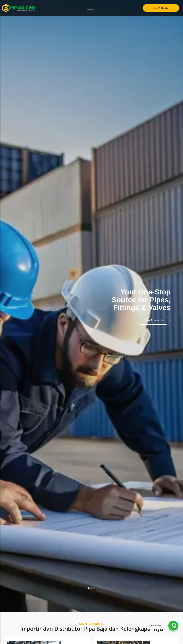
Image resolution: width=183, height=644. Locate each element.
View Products (153, 320)
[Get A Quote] (161, 8)
